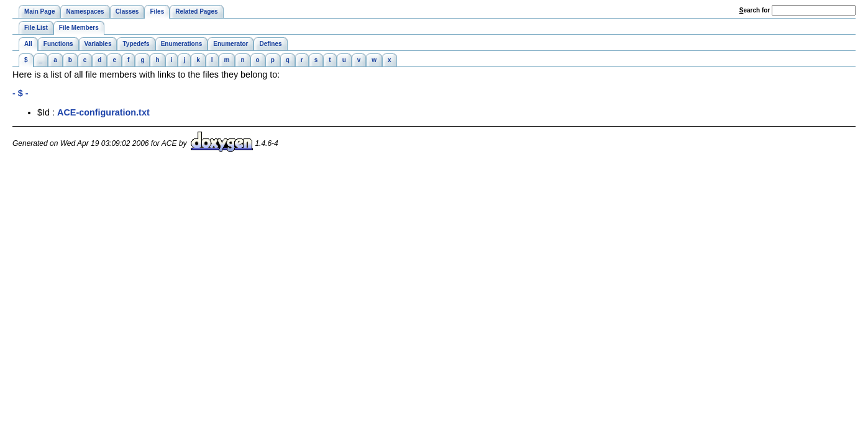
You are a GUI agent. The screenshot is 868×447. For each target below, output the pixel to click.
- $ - (21, 93)
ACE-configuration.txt (103, 112)
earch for (755, 10)
